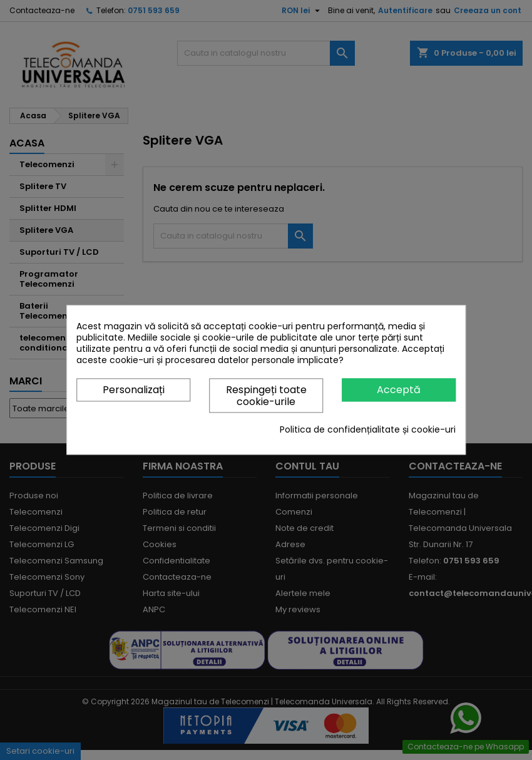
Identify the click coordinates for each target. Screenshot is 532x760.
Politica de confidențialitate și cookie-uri (368, 430)
